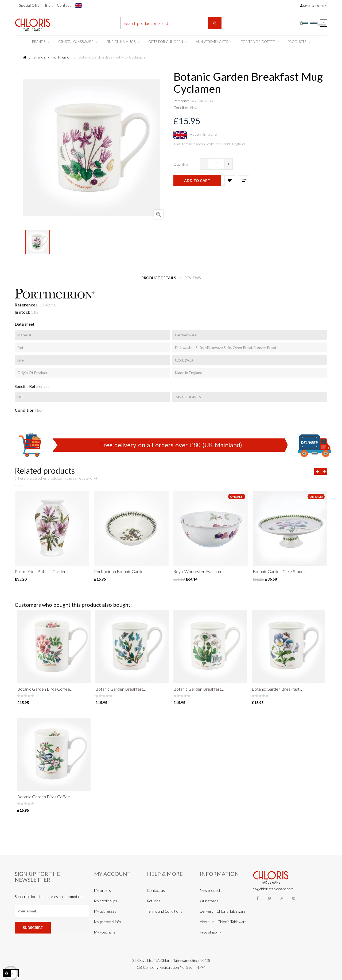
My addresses (105, 911)
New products (211, 890)
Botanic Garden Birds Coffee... (45, 689)
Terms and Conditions (165, 911)
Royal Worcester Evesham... (199, 571)
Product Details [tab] (159, 278)
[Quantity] (216, 164)
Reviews (193, 278)
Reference (182, 101)
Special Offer (30, 5)
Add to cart (197, 180)
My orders (102, 890)
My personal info (108, 922)
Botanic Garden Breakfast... (121, 689)
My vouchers (105, 932)
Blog (49, 5)
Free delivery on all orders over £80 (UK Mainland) (171, 445)
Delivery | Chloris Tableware (223, 911)
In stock (22, 312)
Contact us (156, 890)
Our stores (209, 901)
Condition (181, 108)
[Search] (171, 23)
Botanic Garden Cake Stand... (279, 571)
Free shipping (211, 932)
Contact (64, 5)
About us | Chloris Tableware (223, 922)
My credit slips (106, 901)
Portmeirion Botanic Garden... (42, 571)
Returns (154, 901)
